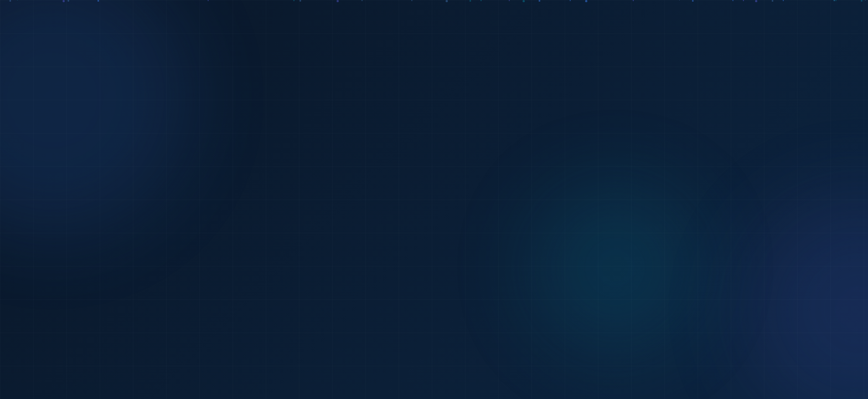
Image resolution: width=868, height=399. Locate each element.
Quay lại (491, 259)
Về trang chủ (394, 260)
